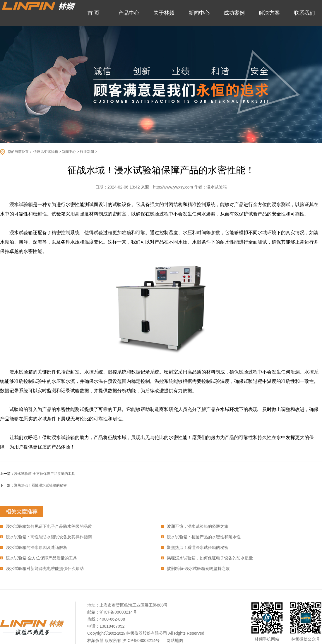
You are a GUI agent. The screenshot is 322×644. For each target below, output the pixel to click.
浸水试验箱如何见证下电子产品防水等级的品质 (49, 526)
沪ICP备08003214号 (141, 640)
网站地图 (175, 640)
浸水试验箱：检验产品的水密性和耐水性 (204, 537)
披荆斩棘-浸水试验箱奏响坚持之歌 (198, 568)
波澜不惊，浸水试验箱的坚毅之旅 (198, 526)
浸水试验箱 (21, 204)
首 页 (94, 13)
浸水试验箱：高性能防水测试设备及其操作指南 (49, 537)
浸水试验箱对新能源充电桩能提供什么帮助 (45, 568)
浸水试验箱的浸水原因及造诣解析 (37, 547)
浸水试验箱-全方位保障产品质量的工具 (44, 474)
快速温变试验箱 (46, 152)
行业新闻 (87, 152)
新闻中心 (69, 152)
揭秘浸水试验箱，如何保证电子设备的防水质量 (210, 558)
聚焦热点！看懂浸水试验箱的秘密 (40, 485)
